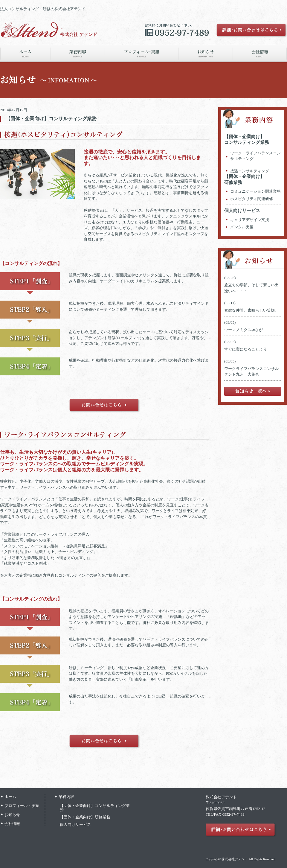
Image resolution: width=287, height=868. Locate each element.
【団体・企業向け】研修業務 (85, 817)
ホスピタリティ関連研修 (252, 199)
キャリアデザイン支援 (250, 220)
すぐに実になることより (246, 349)
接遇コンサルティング (250, 171)
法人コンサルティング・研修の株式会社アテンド (43, 9)
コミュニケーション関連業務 (255, 191)
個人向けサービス (242, 211)
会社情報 (12, 824)
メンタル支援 (242, 227)
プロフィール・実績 (22, 806)
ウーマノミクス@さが (245, 330)
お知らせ (12, 815)
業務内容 (66, 797)
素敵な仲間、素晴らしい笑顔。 (251, 310)
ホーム (10, 797)
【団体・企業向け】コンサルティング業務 (51, 119)
